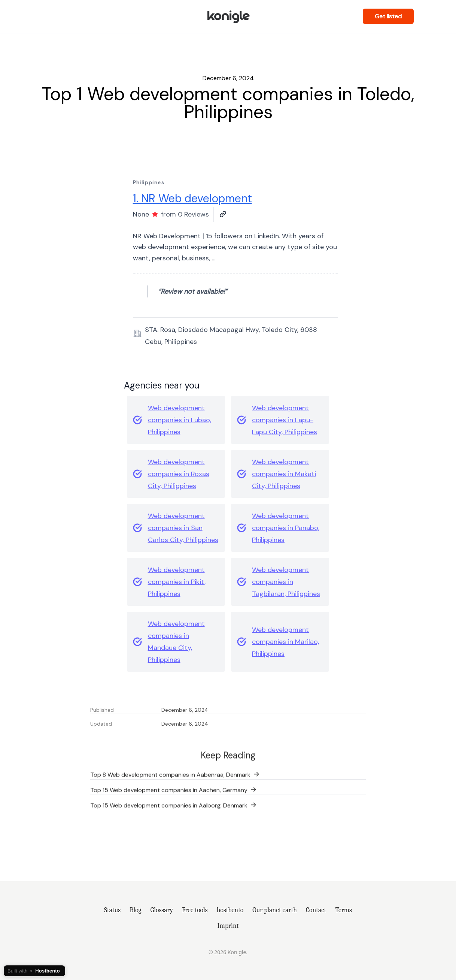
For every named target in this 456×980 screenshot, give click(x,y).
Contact (316, 910)
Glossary (162, 910)
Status (112, 910)
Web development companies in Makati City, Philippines (284, 474)
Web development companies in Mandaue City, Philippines (176, 642)
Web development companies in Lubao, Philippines (180, 420)
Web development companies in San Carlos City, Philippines (183, 528)
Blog (135, 910)
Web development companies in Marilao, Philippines (285, 642)
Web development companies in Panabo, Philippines (286, 528)
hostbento (230, 910)
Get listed (388, 16)
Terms (343, 910)
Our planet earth (275, 910)
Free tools (195, 910)
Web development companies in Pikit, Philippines (177, 582)
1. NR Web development (192, 198)
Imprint (228, 926)
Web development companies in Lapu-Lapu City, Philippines (285, 420)
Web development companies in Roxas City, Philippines (179, 474)
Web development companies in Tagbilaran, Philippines (286, 582)
